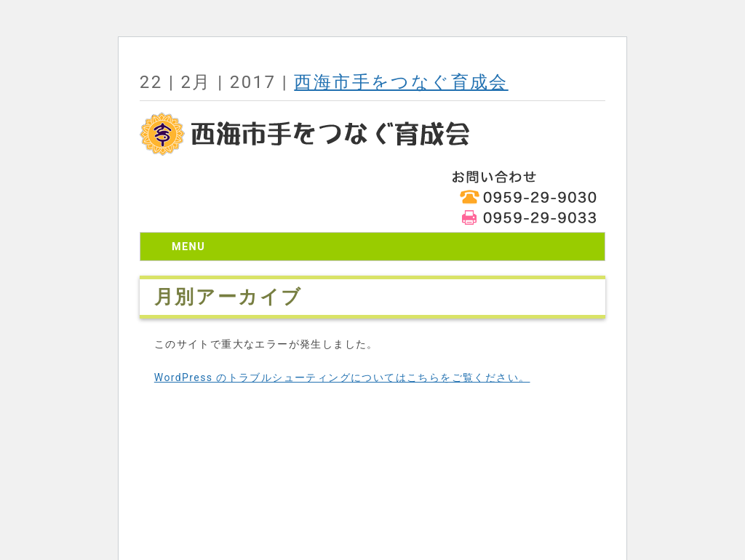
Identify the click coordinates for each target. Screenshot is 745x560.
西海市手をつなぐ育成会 (401, 82)
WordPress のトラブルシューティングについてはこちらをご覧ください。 (342, 377)
